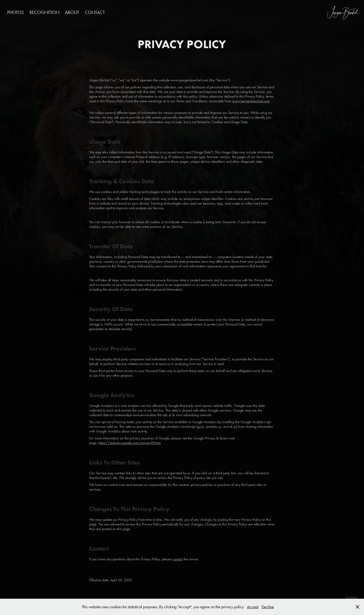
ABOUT (72, 12)
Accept (253, 607)
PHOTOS (15, 12)
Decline (268, 607)
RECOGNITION (44, 12)
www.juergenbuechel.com (251, 101)
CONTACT (95, 12)
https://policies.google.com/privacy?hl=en (130, 443)
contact (178, 559)
